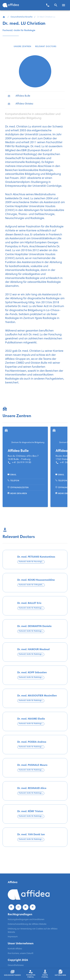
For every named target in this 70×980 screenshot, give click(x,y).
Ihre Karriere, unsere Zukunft (21, 953)
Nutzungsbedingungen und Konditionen (26, 920)
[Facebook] (11, 907)
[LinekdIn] (33, 907)
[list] (35, 100)
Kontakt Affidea (15, 949)
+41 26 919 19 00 (19, 463)
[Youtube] (26, 907)
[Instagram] (18, 907)
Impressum (13, 937)
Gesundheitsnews (16, 965)
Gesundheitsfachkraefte (22, 17)
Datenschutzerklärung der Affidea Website (27, 924)
